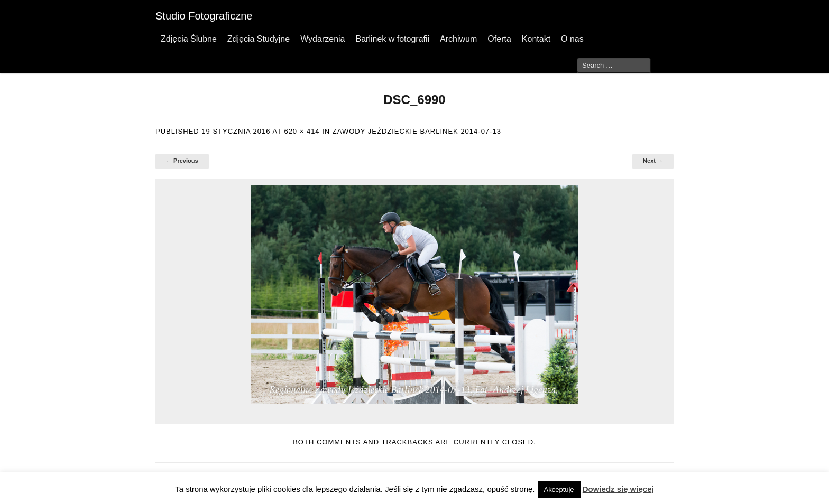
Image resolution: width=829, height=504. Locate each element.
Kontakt (536, 39)
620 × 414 (302, 131)
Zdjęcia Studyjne (259, 39)
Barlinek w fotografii (392, 39)
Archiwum (458, 39)
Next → (653, 161)
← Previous (182, 161)
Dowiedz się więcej (618, 489)
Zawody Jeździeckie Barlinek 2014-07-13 (417, 131)
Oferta (499, 39)
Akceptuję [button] (559, 489)
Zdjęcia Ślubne (189, 39)
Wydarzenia (323, 39)
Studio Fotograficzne (204, 16)
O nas (572, 39)
